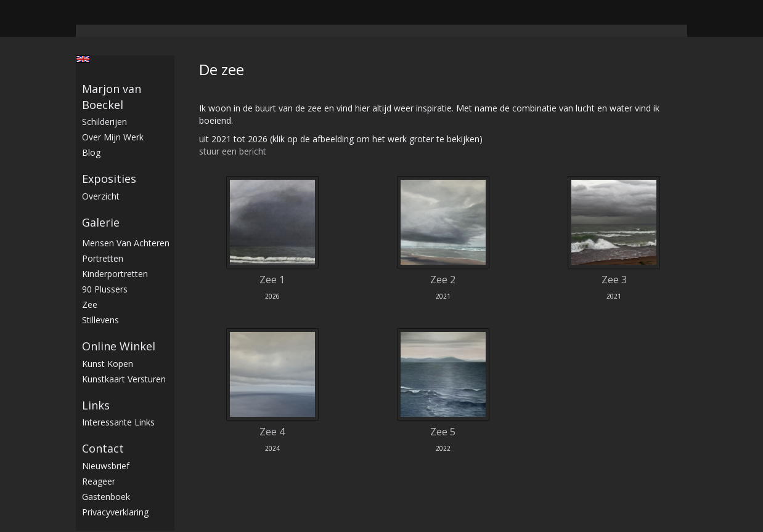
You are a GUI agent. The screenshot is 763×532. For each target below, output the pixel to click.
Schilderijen (104, 122)
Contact (103, 448)
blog (91, 152)
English (83, 59)
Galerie (101, 222)
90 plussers (105, 289)
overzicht (101, 196)
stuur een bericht (233, 151)
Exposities (109, 179)
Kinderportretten (115, 274)
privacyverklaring (115, 512)
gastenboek (106, 497)
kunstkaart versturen (124, 379)
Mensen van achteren (126, 243)
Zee (90, 304)
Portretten (103, 258)
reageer (99, 481)
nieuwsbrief (106, 466)
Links (96, 405)
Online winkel (119, 346)
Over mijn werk (113, 137)
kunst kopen (108, 364)
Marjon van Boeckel (112, 97)
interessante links (118, 422)
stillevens (100, 320)
